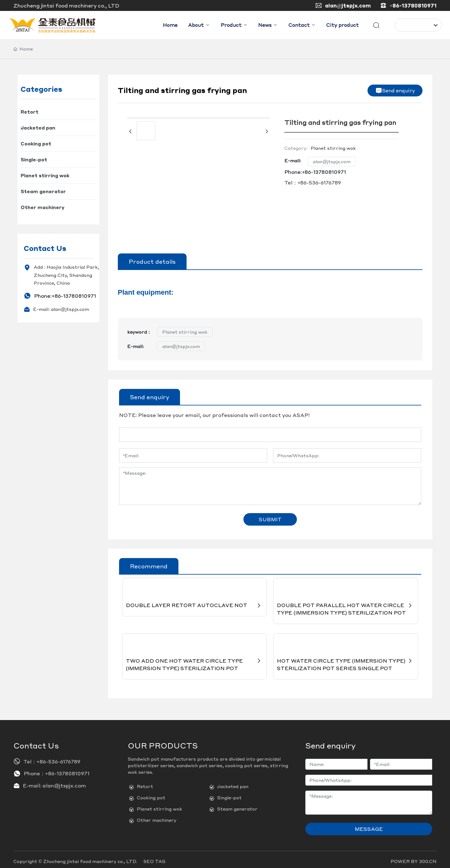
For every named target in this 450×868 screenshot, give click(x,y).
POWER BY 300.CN (414, 858)
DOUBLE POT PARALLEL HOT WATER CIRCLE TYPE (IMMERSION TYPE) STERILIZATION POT (346, 605)
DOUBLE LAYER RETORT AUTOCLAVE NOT (195, 601)
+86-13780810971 (413, 5)
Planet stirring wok (185, 332)
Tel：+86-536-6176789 (313, 183)
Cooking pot (151, 794)
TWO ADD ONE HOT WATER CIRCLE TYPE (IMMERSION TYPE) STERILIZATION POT (195, 660)
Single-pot (229, 794)
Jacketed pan (233, 783)
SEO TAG (154, 858)
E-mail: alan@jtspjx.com (61, 309)
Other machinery (157, 817)
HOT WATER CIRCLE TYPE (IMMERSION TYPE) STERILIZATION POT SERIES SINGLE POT (346, 660)
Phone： (34, 770)
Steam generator (237, 805)
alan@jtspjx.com (348, 5)
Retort (145, 783)
